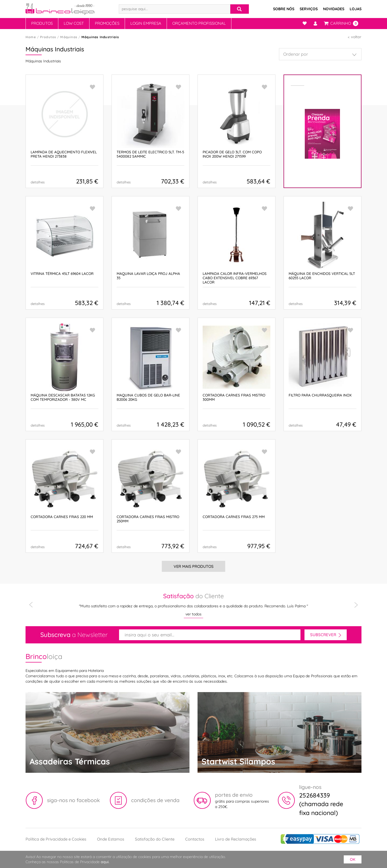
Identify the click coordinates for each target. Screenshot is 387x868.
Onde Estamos (111, 839)
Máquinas (69, 37)
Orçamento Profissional (199, 23)
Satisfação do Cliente (155, 839)
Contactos (195, 839)
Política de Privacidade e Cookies (56, 839)
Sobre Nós (284, 9)
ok (353, 859)
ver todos (193, 614)
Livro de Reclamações (236, 839)
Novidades (334, 9)
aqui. (105, 862)
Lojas (356, 9)
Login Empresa (146, 23)
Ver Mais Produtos (193, 566)
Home (31, 37)
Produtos (42, 23)
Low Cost (74, 23)
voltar (356, 37)
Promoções (107, 23)
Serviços (309, 9)
